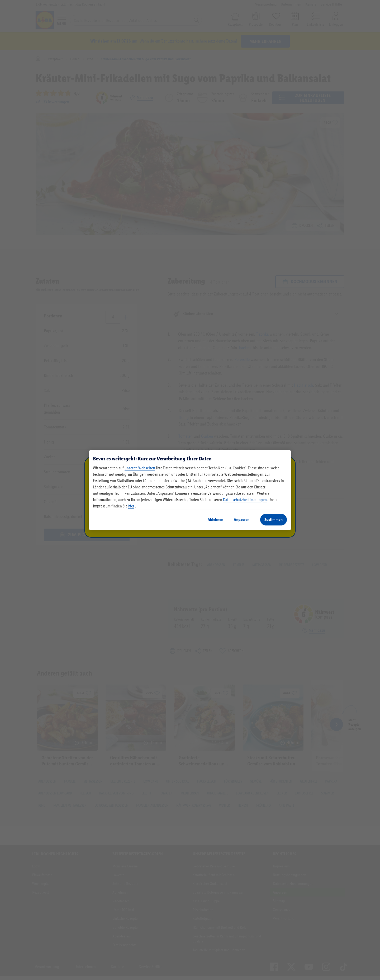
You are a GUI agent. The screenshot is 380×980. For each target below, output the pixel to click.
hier (131, 506)
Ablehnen (215, 519)
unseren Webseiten (140, 468)
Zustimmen (274, 519)
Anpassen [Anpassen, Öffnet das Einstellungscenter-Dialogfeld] (242, 519)
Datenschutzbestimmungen (245, 500)
